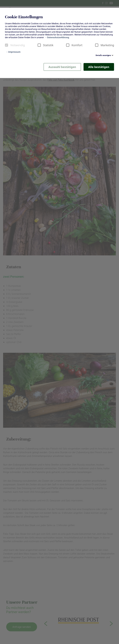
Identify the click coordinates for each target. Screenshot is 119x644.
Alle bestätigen (99, 67)
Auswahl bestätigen (62, 67)
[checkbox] (7, 45)
